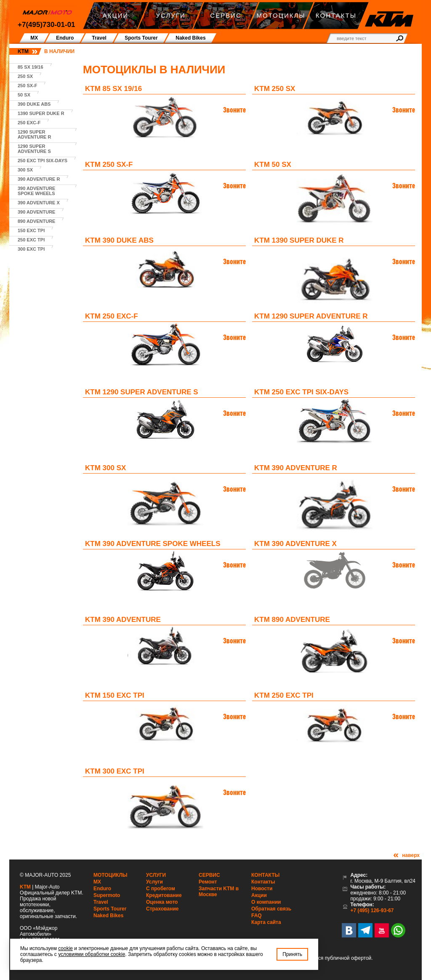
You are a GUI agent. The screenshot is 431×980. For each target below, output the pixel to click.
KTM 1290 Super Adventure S (142, 392)
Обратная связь (271, 909)
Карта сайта (266, 922)
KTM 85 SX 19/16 (113, 89)
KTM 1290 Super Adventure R (311, 316)
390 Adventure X (39, 203)
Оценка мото (162, 902)
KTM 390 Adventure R (296, 468)
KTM (23, 51)
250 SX (25, 76)
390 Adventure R (39, 179)
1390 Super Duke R (41, 113)
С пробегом (161, 889)
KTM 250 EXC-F (112, 316)
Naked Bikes (108, 916)
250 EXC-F (29, 123)
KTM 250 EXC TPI (284, 695)
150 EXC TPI (31, 230)
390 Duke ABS (34, 104)
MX (97, 882)
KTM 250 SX (275, 89)
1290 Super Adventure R (34, 134)
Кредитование (164, 895)
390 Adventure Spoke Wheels (36, 191)
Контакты (265, 875)
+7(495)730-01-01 (47, 25)
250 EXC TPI (31, 240)
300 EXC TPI (31, 249)
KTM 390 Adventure (123, 620)
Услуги (156, 875)
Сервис (209, 875)
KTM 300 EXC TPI (115, 771)
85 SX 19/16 (31, 67)
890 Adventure (36, 221)
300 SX (25, 170)
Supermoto (107, 895)
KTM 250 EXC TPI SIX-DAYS (301, 392)
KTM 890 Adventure (292, 620)
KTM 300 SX (105, 468)
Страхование (162, 909)
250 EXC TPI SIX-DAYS (43, 161)
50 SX (24, 95)
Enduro (102, 889)
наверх (411, 855)
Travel (101, 902)
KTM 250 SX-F (109, 165)
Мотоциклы (110, 875)
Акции (259, 895)
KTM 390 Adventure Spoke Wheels (153, 544)
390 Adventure (36, 212)
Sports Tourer (110, 909)
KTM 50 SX (273, 165)
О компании (266, 902)
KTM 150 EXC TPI (115, 695)
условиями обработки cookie (92, 954)
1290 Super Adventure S (34, 149)
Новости (262, 889)
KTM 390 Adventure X (295, 544)
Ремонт (208, 882)
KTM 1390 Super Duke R (299, 240)
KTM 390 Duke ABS (119, 240)
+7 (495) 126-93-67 (372, 910)
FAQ (257, 916)
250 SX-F (27, 86)
